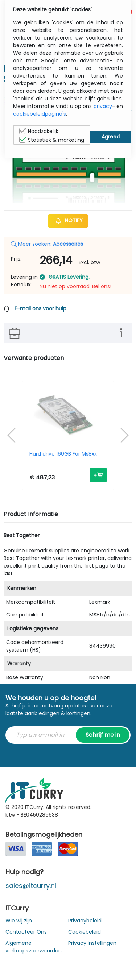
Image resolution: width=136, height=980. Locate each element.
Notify (68, 220)
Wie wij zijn (19, 921)
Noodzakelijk (39, 131)
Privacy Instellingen (92, 943)
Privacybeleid (85, 921)
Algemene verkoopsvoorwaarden (34, 947)
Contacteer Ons (26, 932)
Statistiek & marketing (52, 140)
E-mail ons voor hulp (40, 308)
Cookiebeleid (85, 932)
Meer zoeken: (47, 244)
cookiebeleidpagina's (40, 114)
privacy (103, 106)
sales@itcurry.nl (31, 886)
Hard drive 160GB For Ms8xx (63, 454)
